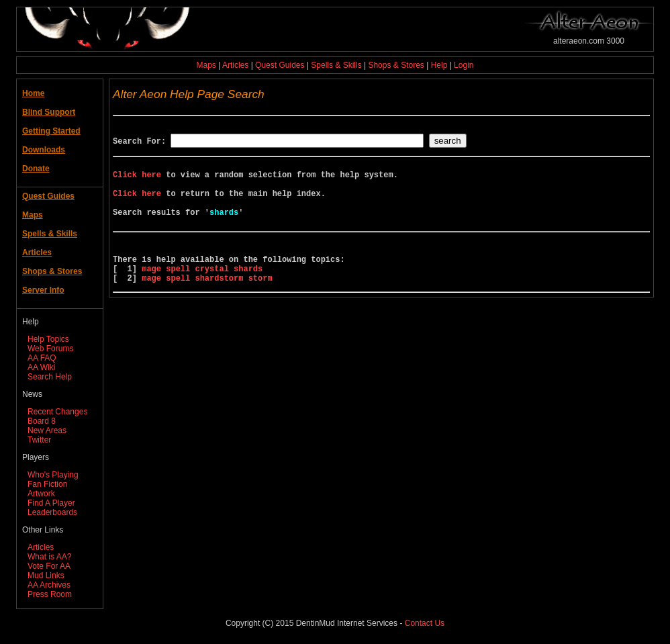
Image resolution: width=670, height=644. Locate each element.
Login (464, 65)
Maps (206, 65)
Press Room (50, 594)
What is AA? (49, 557)
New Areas (47, 430)
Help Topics (48, 339)
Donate (36, 169)
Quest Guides (280, 65)
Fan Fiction (47, 484)
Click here (137, 180)
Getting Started (51, 131)
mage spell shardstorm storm (207, 304)
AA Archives (49, 585)
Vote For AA (49, 566)
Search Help (50, 377)
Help (439, 65)
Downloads (44, 150)
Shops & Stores (396, 65)
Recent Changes (57, 412)
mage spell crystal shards (202, 292)
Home (33, 93)
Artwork (41, 494)
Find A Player (51, 503)
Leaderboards (52, 512)
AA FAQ (42, 358)
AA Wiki (41, 367)
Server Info (43, 290)
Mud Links (46, 576)
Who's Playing (53, 475)
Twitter (39, 440)
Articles (235, 65)
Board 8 (42, 421)
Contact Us (425, 623)
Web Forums (50, 349)
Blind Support (49, 112)
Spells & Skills (336, 65)
